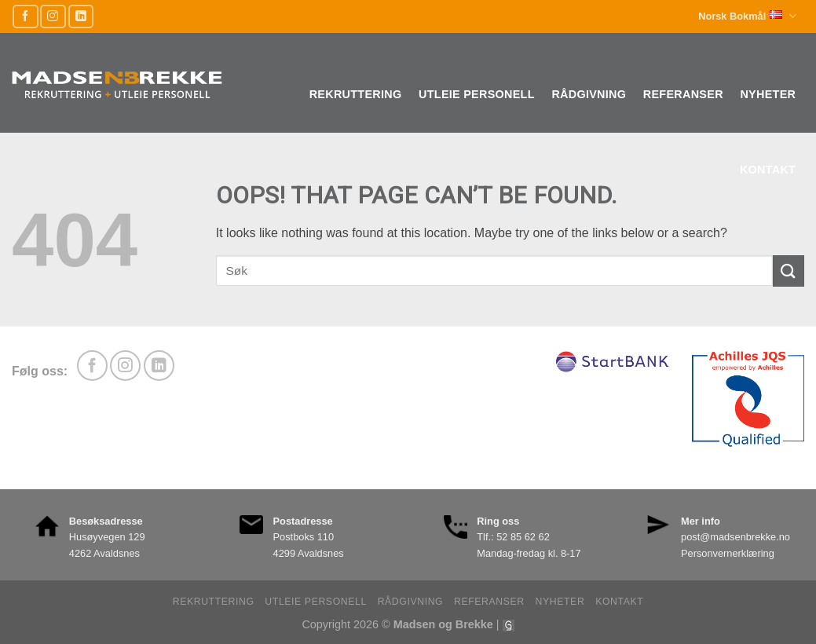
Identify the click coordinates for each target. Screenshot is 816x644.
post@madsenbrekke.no (735, 537)
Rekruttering (356, 94)
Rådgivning (589, 94)
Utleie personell (477, 94)
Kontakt (768, 170)
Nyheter (768, 94)
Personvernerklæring (728, 553)
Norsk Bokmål (747, 16)
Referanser (683, 94)
